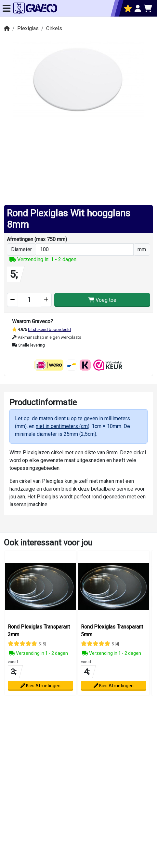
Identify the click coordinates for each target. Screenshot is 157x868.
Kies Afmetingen (40, 686)
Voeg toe (102, 300)
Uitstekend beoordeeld (49, 330)
